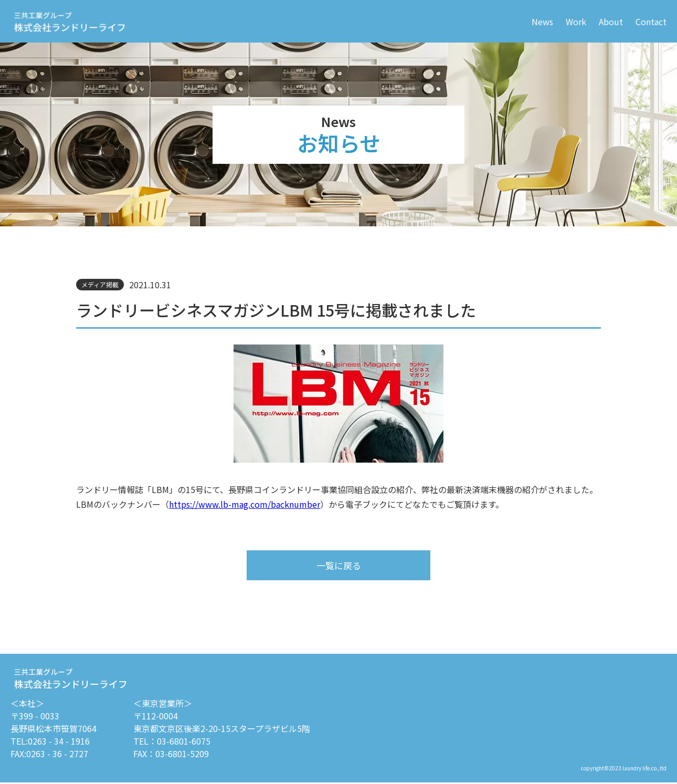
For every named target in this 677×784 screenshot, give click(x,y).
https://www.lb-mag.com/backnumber (245, 504)
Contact (651, 22)
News (542, 22)
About (611, 22)
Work (576, 22)
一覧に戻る (338, 566)
